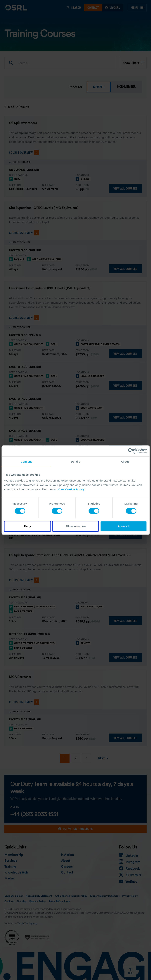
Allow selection (75, 526)
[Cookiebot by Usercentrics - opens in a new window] (131, 451)
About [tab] (125, 462)
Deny (28, 526)
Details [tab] (76, 462)
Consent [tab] (26, 462)
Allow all (124, 526)
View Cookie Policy (71, 489)
